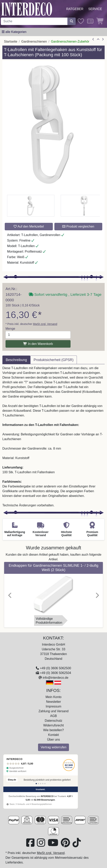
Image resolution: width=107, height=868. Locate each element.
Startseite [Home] (11, 42)
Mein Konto (53, 697)
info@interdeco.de (56, 678)
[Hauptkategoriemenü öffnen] (14, 32)
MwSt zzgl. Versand (45, 324)
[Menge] (38, 335)
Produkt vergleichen (78, 226)
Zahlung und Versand (53, 711)
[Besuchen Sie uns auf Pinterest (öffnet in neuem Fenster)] (66, 845)
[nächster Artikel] (103, 39)
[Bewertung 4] (43, 784)
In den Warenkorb (38, 344)
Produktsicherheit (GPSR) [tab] (54, 360)
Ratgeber (75, 9)
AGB (54, 716)
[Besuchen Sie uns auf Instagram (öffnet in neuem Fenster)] (41, 845)
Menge (10, 329)
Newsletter (54, 702)
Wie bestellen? (53, 730)
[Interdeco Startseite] (27, 9)
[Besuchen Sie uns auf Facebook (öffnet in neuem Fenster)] (31, 845)
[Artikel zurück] (93, 39)
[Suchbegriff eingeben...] (34, 21)
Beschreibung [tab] (16, 360)
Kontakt (53, 735)
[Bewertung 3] (41, 784)
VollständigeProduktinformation (49, 621)
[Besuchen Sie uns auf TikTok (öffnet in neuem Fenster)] (77, 845)
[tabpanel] (53, 437)
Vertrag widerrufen (53, 747)
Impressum (53, 706)
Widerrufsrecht (53, 725)
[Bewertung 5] (45, 784)
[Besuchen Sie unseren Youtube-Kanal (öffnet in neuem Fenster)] (53, 845)
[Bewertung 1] (36, 784)
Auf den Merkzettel (29, 226)
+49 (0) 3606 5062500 (56, 668)
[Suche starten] (72, 21)
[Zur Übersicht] (98, 39)
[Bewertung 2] (38, 784)
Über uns (53, 740)
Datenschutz (53, 721)
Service (95, 9)
